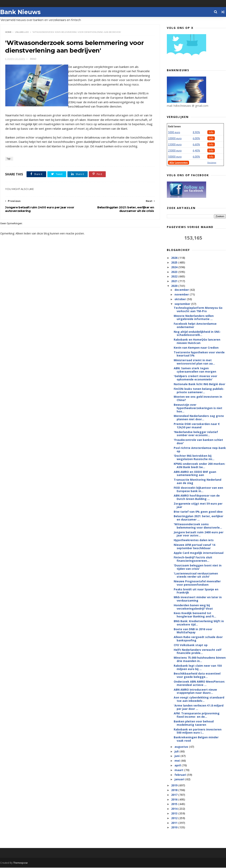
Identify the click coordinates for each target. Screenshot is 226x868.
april (178, 765)
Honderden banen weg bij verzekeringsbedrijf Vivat (193, 607)
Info (211, 132)
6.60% (197, 145)
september (183, 304)
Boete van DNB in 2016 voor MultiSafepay (193, 631)
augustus (182, 747)
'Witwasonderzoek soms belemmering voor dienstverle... (198, 526)
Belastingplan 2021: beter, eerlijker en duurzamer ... (199, 518)
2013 (175, 814)
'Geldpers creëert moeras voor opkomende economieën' (196, 378)
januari (180, 779)
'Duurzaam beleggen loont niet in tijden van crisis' (198, 567)
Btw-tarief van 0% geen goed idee (198, 512)
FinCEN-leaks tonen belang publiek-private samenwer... (199, 391)
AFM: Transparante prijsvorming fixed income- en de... (197, 715)
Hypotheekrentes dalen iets (194, 540)
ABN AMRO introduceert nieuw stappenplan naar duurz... (196, 691)
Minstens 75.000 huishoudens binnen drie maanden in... (200, 659)
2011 (175, 823)
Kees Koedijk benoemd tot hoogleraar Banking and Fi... (195, 615)
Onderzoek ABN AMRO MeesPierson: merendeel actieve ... (200, 683)
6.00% (197, 139)
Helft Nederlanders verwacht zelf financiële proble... (198, 652)
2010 (175, 827)
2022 (175, 277)
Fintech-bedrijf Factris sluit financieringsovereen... (193, 559)
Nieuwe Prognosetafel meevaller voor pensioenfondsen (197, 583)
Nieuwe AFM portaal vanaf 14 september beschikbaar (195, 547)
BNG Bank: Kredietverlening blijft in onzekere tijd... (199, 623)
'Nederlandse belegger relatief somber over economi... (196, 434)
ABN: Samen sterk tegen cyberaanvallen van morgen (195, 370)
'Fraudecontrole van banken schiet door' (199, 442)
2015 (175, 804)
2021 (175, 281)
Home (8, 32)
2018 (175, 790)
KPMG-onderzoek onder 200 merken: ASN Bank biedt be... (200, 466)
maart (179, 770)
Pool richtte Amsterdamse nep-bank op (200, 450)
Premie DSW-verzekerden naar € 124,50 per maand (197, 426)
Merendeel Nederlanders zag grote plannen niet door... (199, 418)
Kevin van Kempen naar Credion (196, 348)
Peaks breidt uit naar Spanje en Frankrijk (196, 591)
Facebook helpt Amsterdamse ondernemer (195, 325)
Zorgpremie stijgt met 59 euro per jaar (198, 505)
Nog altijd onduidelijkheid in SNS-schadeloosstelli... (197, 334)
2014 (175, 809)
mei (178, 761)
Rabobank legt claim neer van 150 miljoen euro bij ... (198, 667)
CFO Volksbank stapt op (191, 645)
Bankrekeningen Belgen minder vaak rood (196, 739)
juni (177, 756)
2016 (175, 800)
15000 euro (175, 145)
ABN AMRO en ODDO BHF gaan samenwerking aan (195, 474)
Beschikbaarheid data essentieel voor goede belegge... (197, 675)
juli (177, 752)
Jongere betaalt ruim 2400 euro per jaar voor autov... (199, 534)
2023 (175, 272)
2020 (175, 286)
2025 (175, 263)
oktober (181, 299)
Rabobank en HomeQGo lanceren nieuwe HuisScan (197, 341)
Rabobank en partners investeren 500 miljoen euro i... (198, 731)
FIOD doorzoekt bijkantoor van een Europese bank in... (199, 490)
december (182, 290)
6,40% (197, 151)
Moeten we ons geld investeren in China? (198, 398)
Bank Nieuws (20, 12)
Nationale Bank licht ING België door (200, 384)
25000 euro (175, 151)
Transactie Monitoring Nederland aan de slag (198, 481)
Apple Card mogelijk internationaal (199, 553)
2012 (175, 818)
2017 (175, 795)
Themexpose (20, 863)
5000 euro (174, 132)
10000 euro (175, 139)
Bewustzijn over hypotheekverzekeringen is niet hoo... (198, 408)
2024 (175, 267)
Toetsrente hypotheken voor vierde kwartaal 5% (199, 354)
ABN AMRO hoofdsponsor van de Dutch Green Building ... (197, 497)
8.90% (197, 132)
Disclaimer (212, 163)
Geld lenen (175, 127)
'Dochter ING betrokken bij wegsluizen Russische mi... (194, 458)
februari (181, 775)
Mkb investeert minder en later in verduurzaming (198, 599)
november (182, 295)
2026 (175, 258)
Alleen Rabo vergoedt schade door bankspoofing (198, 639)
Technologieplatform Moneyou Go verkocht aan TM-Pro (198, 310)
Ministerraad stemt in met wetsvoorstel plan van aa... (195, 362)
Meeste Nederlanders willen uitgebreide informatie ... (194, 317)
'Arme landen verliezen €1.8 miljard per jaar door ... (199, 707)
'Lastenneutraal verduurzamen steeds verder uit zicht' (196, 575)
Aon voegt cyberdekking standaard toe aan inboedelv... (199, 699)
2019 (175, 785)
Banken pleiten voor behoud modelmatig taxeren (194, 723)
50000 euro (175, 157)
